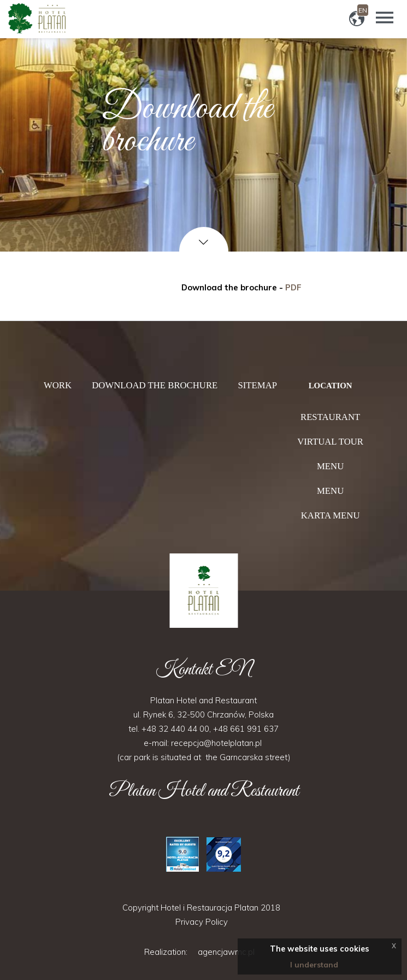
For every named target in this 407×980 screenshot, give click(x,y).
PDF (293, 287)
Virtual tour (330, 442)
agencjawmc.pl (226, 952)
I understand (314, 965)
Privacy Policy (202, 922)
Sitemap (257, 385)
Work (58, 385)
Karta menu (331, 515)
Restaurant (330, 417)
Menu (330, 466)
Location (331, 386)
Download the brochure (155, 385)
